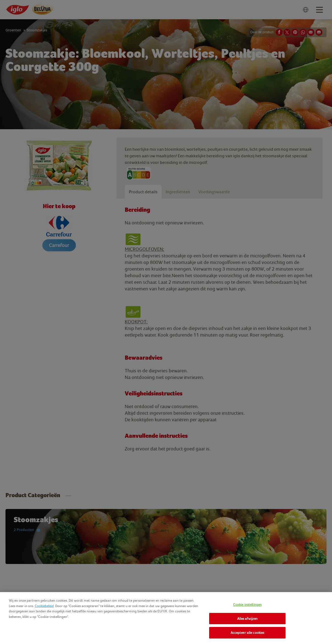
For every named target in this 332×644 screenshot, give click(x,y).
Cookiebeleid (44, 606)
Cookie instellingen (247, 605)
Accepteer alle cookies (247, 633)
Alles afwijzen (247, 619)
